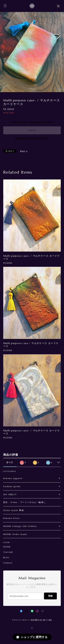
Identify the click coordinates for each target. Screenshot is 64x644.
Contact (8, 563)
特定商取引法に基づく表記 (41, 620)
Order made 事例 (14, 510)
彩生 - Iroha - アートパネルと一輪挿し (24, 502)
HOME (7, 547)
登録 (50, 596)
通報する (24, 151)
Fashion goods (12, 486)
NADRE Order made (15, 534)
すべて (10, 462)
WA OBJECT (10, 494)
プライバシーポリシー (21, 620)
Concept (8, 552)
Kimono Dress (12, 518)
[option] (32, 52)
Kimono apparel (13, 478)
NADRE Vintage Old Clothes (20, 526)
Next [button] (61, 52)
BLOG (6, 558)
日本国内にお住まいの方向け (32, 138)
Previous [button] (3, 52)
